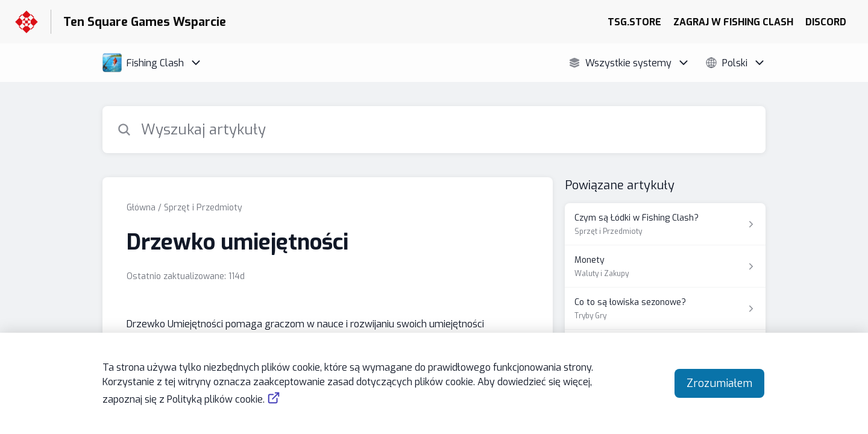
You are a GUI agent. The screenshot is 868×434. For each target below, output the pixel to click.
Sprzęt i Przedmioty (203, 208)
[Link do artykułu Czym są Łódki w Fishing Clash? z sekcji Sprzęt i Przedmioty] (665, 224)
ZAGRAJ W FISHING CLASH (733, 22)
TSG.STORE (634, 22)
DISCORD (826, 22)
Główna (141, 208)
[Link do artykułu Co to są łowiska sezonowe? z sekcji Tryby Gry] (665, 309)
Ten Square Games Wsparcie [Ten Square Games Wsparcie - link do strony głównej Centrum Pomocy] (145, 22)
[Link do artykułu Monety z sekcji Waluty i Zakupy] (665, 266)
